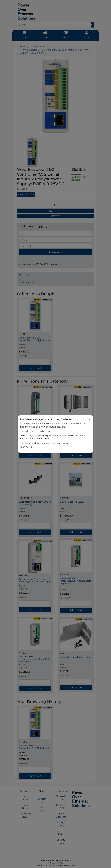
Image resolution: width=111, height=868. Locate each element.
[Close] (90, 419)
